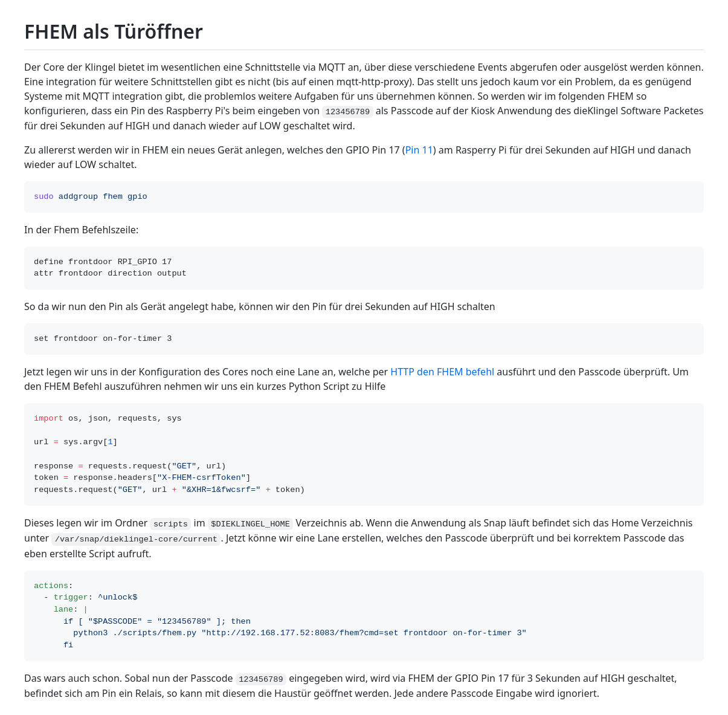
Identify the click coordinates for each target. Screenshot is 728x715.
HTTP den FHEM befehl (442, 372)
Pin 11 (419, 150)
